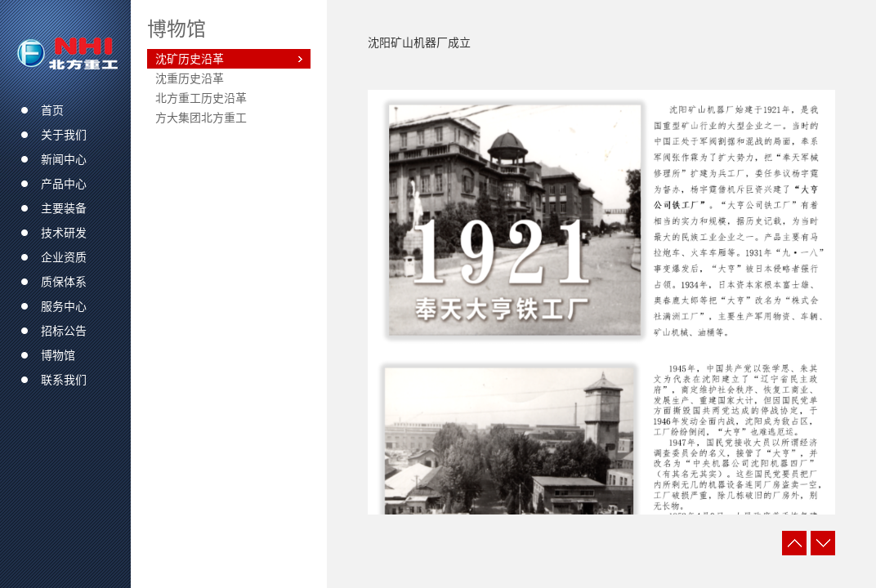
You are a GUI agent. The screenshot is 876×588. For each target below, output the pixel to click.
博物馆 (177, 29)
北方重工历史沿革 (201, 98)
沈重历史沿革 (190, 78)
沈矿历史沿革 (190, 59)
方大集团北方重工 (201, 118)
